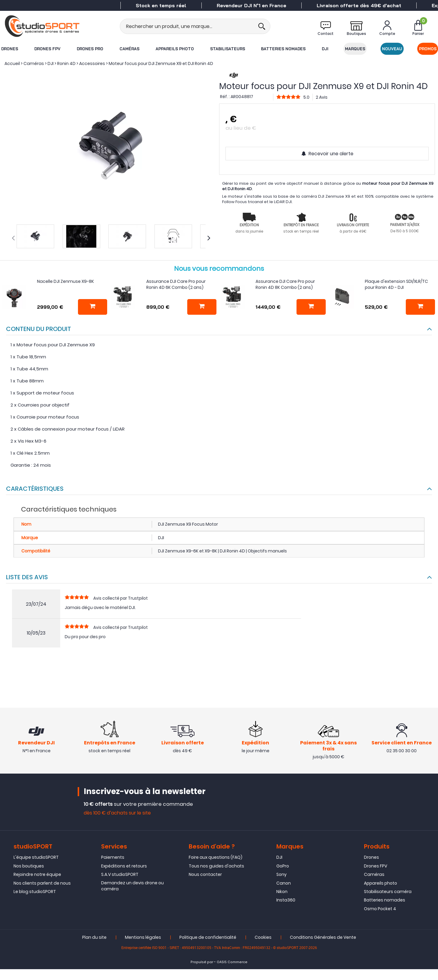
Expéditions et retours (124, 867)
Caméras (129, 49)
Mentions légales (143, 938)
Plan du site (94, 938)
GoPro (283, 867)
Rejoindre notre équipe (37, 875)
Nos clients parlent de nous (42, 884)
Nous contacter (205, 875)
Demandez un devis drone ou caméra (132, 886)
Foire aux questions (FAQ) (216, 858)
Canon (284, 884)
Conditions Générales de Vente (323, 938)
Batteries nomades (284, 49)
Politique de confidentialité (208, 938)
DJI (325, 49)
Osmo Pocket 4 (380, 909)
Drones (9, 49)
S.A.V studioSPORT (120, 875)
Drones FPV (47, 49)
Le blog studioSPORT (35, 892)
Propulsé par (202, 963)
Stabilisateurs (227, 49)
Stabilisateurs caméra (388, 892)
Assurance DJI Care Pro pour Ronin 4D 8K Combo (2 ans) (285, 284)
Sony (281, 875)
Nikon (282, 892)
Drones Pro (90, 49)
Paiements (113, 858)
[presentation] (13, 238)
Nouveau (392, 49)
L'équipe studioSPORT (36, 858)
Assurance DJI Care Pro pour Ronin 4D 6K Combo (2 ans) (176, 284)
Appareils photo (174, 49)
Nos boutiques (29, 867)
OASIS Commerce (232, 963)
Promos (428, 49)
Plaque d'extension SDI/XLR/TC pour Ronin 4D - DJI (396, 284)
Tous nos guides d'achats (216, 867)
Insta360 (286, 901)
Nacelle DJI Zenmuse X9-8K (65, 281)
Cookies (263, 938)
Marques (355, 49)
